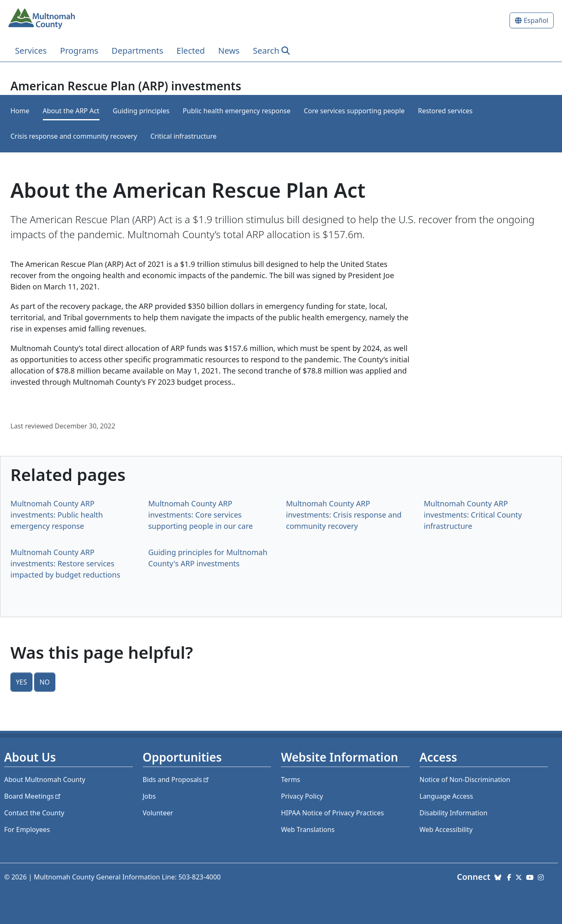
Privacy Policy (302, 796)
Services (31, 51)
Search (266, 51)
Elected (191, 51)
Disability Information (454, 813)
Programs (79, 51)
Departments (137, 51)
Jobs (149, 796)
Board (33, 796)
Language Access (446, 796)
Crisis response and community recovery (74, 136)
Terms (291, 780)
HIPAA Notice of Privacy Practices (332, 813)
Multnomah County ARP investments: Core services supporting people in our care (200, 515)
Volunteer (158, 813)
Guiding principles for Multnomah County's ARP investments (208, 558)
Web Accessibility (446, 829)
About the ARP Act (71, 111)
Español (536, 20)
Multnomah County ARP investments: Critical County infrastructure (473, 515)
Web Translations (308, 829)
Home (20, 111)
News (229, 51)
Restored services (445, 111)
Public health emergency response (237, 111)
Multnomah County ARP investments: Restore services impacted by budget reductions (65, 563)
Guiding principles (141, 111)
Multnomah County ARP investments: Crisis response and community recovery (344, 515)
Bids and (177, 780)
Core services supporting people (354, 111)
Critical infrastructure (183, 136)
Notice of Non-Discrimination (465, 780)
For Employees (27, 829)
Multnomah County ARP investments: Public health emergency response (57, 515)
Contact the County (34, 813)
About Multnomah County (45, 780)
